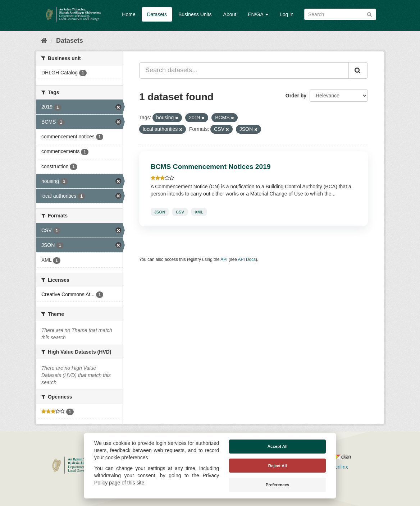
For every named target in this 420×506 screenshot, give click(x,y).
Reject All (278, 466)
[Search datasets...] (244, 70)
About (230, 14)
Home (129, 14)
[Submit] (369, 14)
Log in (287, 14)
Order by (296, 96)
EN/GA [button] (258, 14)
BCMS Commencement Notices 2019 (211, 167)
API (224, 259)
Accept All (278, 446)
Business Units (195, 14)
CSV (180, 212)
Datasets (157, 14)
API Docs (247, 259)
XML (199, 212)
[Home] (44, 41)
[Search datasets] (340, 14)
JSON (160, 212)
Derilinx (336, 467)
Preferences (278, 485)
